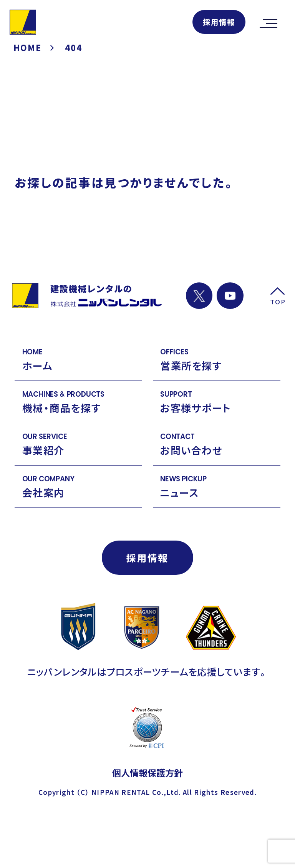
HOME (28, 48)
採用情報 (219, 22)
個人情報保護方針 (147, 773)
